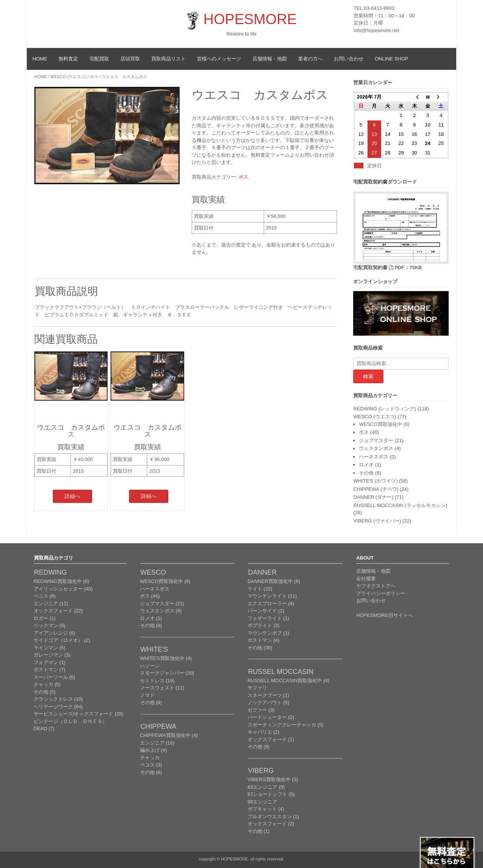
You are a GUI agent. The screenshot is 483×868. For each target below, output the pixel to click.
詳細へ (72, 496)
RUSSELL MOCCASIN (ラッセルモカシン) (400, 505)
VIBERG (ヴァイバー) (377, 521)
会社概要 (366, 579)
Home (41, 77)
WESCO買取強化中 (380, 424)
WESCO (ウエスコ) (68, 77)
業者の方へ (310, 59)
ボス (94, 77)
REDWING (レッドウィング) (385, 409)
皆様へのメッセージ (219, 59)
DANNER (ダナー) (373, 497)
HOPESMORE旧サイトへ (385, 615)
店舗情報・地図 (270, 59)
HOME (40, 59)
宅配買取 (99, 59)
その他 (366, 473)
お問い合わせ (349, 59)
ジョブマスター (376, 440)
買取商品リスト (168, 59)
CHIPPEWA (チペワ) (376, 489)
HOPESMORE (250, 19)
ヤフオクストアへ (376, 586)
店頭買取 (130, 59)
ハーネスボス (374, 457)
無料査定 (68, 59)
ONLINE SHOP (391, 59)
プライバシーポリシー (381, 593)
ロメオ (366, 465)
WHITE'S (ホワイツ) (375, 481)
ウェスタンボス (376, 448)
